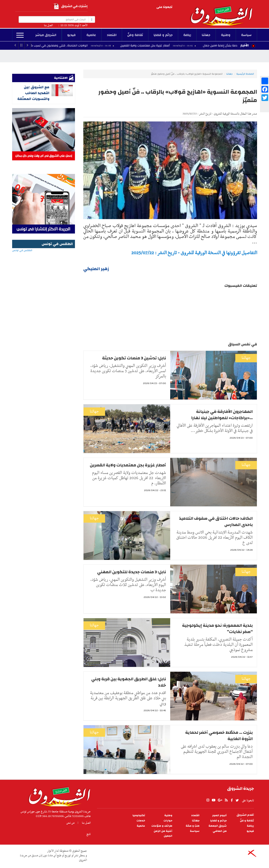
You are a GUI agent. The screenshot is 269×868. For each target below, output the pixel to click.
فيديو (71, 35)
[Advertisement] (44, 343)
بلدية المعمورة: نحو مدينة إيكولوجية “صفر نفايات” (217, 629)
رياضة (187, 35)
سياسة (246, 35)
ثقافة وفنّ (135, 35)
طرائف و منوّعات (162, 826)
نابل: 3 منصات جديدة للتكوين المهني (132, 572)
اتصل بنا (48, 25)
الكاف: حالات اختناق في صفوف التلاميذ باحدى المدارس (216, 521)
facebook (125, 8)
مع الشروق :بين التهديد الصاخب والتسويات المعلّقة (33, 93)
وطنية (226, 35)
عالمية (91, 35)
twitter (119, 8)
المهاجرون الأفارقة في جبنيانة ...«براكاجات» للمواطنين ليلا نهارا (222, 415)
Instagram (149, 8)
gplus (137, 8)
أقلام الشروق (245, 815)
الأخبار (245, 45)
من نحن (70, 823)
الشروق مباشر (46, 35)
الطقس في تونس (44, 264)
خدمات (141, 821)
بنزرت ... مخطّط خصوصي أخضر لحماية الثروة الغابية (219, 736)
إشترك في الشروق (70, 6)
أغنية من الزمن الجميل (163, 834)
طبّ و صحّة (193, 826)
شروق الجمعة (218, 826)
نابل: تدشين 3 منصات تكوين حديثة (134, 358)
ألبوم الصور (219, 815)
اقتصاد (112, 35)
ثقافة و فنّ (247, 821)
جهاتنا (206, 35)
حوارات (168, 821)
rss (131, 8)
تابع (89, 834)
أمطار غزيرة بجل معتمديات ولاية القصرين (154, 46)
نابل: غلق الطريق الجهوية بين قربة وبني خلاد (129, 682)
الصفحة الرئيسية (245, 74)
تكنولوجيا (139, 815)
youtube (143, 8)
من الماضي (220, 831)
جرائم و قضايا (163, 35)
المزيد (20, 35)
